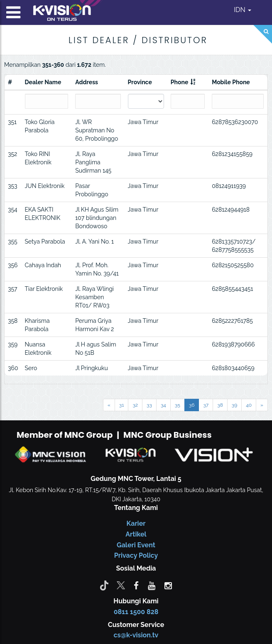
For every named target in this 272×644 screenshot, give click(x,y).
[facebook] (136, 585)
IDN (243, 10)
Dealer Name (43, 82)
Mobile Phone (231, 82)
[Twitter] (121, 585)
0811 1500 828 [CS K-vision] (136, 612)
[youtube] (152, 585)
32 (135, 405)
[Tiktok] (104, 585)
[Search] (263, 34)
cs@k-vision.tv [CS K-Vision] (136, 635)
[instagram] (168, 585)
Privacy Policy (136, 555)
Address (87, 82)
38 (220, 405)
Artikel (136, 534)
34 (163, 405)
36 (192, 405)
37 (206, 405)
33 (149, 405)
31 (122, 405)
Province (140, 82)
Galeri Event (136, 545)
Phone (180, 82)
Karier (136, 523)
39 (234, 405)
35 (178, 405)
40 (249, 405)
